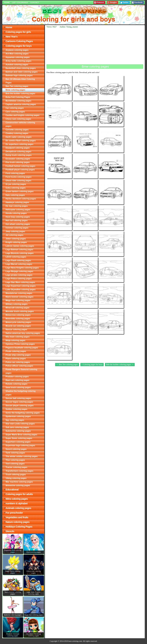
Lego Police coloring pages (19, 279)
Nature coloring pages (18, 522)
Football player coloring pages (20, 170)
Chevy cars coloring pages (18, 119)
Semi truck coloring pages (18, 388)
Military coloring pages (17, 304)
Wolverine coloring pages (18, 485)
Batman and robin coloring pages (22, 72)
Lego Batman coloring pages (19, 250)
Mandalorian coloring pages (19, 293)
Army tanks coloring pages (19, 61)
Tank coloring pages (15, 453)
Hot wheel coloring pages (18, 224)
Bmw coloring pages (15, 90)
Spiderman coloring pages (18, 416)
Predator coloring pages (17, 377)
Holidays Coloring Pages (19, 527)
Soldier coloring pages (16, 409)
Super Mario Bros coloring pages (21, 435)
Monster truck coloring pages (20, 311)
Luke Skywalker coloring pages (21, 290)
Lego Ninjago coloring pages (19, 271)
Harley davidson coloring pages (21, 199)
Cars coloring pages (15, 112)
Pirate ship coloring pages (18, 355)
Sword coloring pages (16, 449)
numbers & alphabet (17, 503)
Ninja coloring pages (16, 340)
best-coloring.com (75, 641)
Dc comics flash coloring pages (21, 141)
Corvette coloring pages (17, 130)
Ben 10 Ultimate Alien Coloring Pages (20, 81)
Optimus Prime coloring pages (20, 344)
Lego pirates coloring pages (19, 275)
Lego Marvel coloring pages (19, 264)
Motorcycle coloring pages (18, 322)
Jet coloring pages (14, 235)
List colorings (20, 2)
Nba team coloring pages (18, 337)
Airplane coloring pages (17, 50)
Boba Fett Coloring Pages (18, 97)
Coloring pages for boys (19, 46)
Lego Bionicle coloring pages (20, 253)
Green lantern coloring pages (20, 191)
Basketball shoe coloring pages (21, 68)
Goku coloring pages (16, 188)
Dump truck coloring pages (19, 155)
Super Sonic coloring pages (19, 438)
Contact (35, 2)
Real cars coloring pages (18, 380)
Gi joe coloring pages (16, 184)
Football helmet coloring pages (20, 166)
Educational (12, 490)
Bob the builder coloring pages (20, 94)
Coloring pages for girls (18, 32)
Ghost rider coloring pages (18, 181)
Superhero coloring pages (18, 442)
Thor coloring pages (15, 460)
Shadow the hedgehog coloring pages (21, 393)
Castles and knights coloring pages (23, 115)
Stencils (10, 531)
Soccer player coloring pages (20, 406)
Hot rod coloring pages (17, 221)
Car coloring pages (15, 108)
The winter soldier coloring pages (22, 456)
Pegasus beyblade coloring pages (22, 348)
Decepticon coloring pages (18, 152)
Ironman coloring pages (17, 228)
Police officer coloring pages (19, 366)
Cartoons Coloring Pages (19, 41)
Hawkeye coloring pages (17, 202)
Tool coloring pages (15, 464)
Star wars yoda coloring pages (20, 424)
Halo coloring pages (15, 195)
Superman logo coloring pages (20, 446)
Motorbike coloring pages (18, 319)
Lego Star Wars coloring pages (20, 282)
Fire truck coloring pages (18, 162)
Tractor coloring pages (16, 467)
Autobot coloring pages (17, 65)
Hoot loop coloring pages (18, 217)
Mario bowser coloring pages (20, 297)
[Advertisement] (95, 46)
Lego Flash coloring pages (18, 260)
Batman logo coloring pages (19, 75)
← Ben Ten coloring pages (67, 364)
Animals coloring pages (18, 508)
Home (7, 2)
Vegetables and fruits (17, 517)
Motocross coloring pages (18, 315)
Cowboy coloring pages (17, 133)
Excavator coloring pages (18, 159)
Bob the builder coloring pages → (120, 364)
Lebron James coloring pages (20, 246)
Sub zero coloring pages (17, 427)
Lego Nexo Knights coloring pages (22, 268)
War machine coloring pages (19, 482)
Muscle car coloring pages (18, 326)
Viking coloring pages (16, 478)
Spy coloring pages (15, 420)
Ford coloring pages (15, 173)
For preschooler (14, 513)
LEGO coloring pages (16, 257)
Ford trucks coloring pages (19, 177)
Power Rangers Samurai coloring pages (21, 371)
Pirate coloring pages (16, 351)
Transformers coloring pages (20, 471)
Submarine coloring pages (18, 431)
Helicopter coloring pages (18, 210)
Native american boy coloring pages (23, 333)
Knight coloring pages (16, 242)
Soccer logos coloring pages (19, 402)
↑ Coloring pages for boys (92, 364)
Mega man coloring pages (18, 300)
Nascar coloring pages (16, 330)
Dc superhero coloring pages (20, 144)
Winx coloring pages (17, 499)
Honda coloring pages (16, 213)
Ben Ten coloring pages (17, 86)
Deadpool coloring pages (18, 148)
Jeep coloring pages (15, 231)
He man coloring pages (17, 206)
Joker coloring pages (16, 239)
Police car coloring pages (18, 362)
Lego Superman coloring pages (21, 286)
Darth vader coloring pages (19, 137)
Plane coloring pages (16, 359)
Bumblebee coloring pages (18, 101)
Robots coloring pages (17, 384)
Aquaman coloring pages (18, 57)
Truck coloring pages (16, 475)
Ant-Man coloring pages (17, 54)
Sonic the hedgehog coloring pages (23, 413)
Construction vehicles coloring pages (20, 124)
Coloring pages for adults (19, 494)
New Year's (12, 37)
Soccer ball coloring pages (18, 398)
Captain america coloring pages (21, 104)
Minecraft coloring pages (18, 308)
